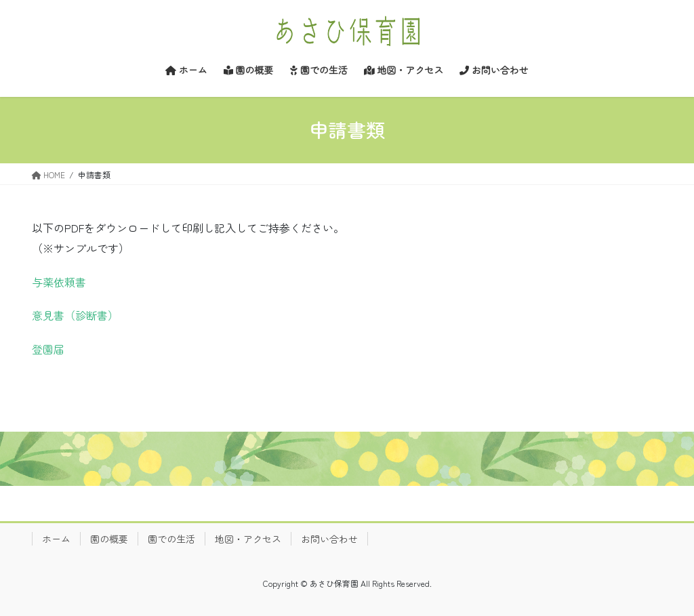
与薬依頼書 (59, 282)
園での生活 (171, 539)
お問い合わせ (329, 539)
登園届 (48, 349)
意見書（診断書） (75, 315)
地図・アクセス (248, 539)
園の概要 (109, 539)
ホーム (56, 539)
